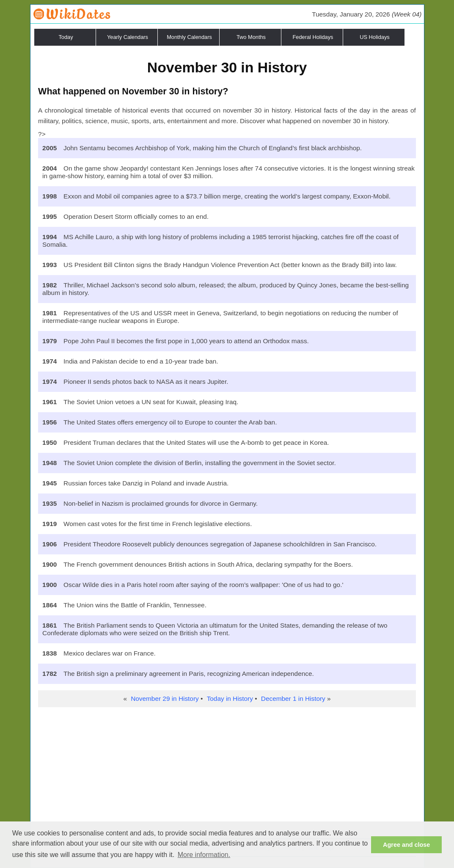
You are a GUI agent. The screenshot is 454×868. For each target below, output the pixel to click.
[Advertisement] (227, 775)
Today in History (230, 699)
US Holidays (374, 37)
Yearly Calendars (128, 37)
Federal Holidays (313, 37)
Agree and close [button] (406, 845)
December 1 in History (293, 699)
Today (66, 37)
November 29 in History (165, 699)
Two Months (251, 37)
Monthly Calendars (189, 37)
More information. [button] (204, 855)
